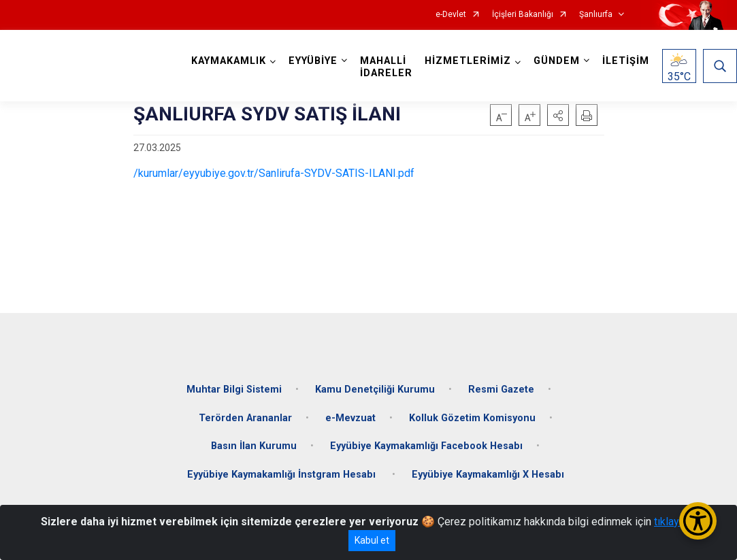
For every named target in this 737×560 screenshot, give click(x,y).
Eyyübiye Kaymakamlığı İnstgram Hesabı (283, 475)
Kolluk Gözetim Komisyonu (472, 418)
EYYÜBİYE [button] (313, 61)
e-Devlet (451, 15)
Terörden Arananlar (245, 418)
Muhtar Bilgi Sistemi (234, 390)
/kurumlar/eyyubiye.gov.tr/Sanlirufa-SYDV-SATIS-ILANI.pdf (274, 173)
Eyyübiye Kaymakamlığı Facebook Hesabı (426, 446)
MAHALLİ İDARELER (386, 67)
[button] (558, 115)
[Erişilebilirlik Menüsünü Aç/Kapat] (698, 521)
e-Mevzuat (350, 418)
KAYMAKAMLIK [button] (229, 61)
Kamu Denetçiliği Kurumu (375, 390)
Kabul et (372, 540)
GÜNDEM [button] (557, 61)
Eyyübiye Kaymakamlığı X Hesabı (488, 475)
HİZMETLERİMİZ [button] (468, 61)
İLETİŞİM (626, 61)
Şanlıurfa (596, 15)
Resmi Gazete (501, 390)
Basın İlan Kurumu (254, 446)
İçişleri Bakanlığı (523, 15)
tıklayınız (675, 522)
